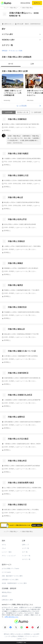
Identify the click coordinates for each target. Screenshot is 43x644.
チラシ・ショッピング (9, 556)
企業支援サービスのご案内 (10, 580)
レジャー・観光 (7, 552)
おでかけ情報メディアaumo (10, 569)
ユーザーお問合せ (11, 636)
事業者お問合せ (7, 592)
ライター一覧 (26, 556)
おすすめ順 (9, 112)
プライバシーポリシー (32, 636)
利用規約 (21, 636)
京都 (4, 71)
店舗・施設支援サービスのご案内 (12, 576)
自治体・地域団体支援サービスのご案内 (14, 583)
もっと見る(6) (21, 106)
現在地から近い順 (23, 112)
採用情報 (27, 634)
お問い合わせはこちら (11, 617)
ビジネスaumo (6, 572)
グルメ (4, 548)
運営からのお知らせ (17, 634)
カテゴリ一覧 (26, 559)
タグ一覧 (25, 552)
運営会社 (7, 634)
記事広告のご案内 (7, 600)
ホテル (4, 545)
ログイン (37, 3)
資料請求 (5, 596)
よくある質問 (35, 634)
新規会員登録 (25, 3)
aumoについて (22, 639)
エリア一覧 (25, 548)
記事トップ (25, 545)
